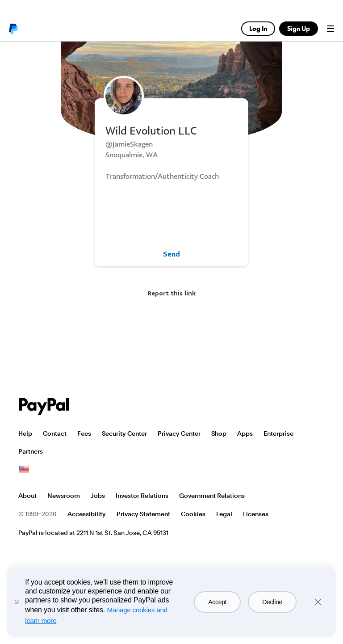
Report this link (171, 293)
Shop (219, 434)
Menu (330, 29)
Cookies (193, 514)
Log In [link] (258, 28)
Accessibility (87, 514)
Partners (31, 451)
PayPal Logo (44, 406)
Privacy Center (179, 434)
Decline (272, 602)
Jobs (98, 496)
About (27, 496)
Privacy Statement (143, 514)
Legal (224, 514)
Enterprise (278, 434)
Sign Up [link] (299, 28)
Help (25, 434)
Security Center (124, 434)
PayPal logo (13, 29)
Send (171, 254)
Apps (245, 434)
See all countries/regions (24, 469)
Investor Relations (142, 496)
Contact (55, 434)
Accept (217, 602)
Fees (84, 434)
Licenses (256, 514)
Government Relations (212, 496)
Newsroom (64, 496)
